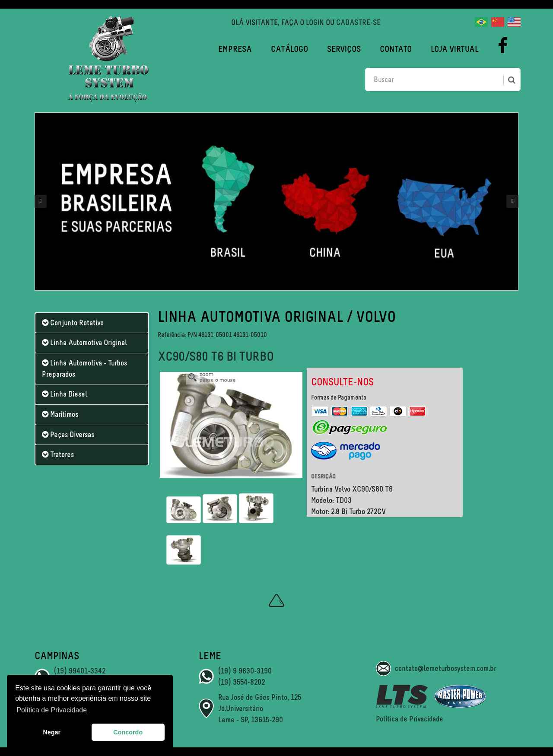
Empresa (235, 49)
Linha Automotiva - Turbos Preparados (84, 368)
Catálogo (289, 49)
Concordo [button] (128, 732)
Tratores (58, 454)
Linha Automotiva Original (84, 343)
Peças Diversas (68, 435)
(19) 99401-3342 (80, 671)
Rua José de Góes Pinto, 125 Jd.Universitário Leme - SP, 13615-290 (260, 708)
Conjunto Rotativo (73, 323)
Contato (396, 49)
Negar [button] (52, 732)
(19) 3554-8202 (242, 682)
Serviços (344, 49)
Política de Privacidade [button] (52, 710)
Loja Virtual (455, 49)
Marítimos (60, 414)
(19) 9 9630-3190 (245, 671)
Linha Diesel (65, 394)
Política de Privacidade (410, 719)
